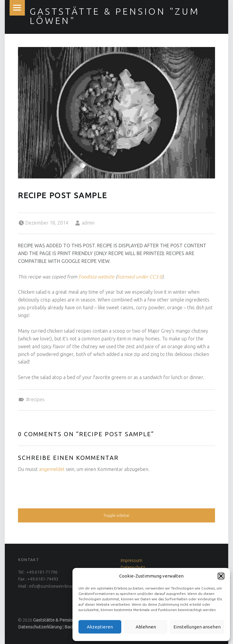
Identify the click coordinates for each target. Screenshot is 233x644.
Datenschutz (133, 567)
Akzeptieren (100, 627)
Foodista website (96, 277)
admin (88, 223)
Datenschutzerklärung (40, 627)
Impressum (131, 560)
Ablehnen (146, 627)
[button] (221, 576)
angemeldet (52, 469)
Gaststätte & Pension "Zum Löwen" (115, 16)
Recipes (37, 399)
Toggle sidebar (116, 515)
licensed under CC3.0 (140, 277)
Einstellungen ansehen (197, 627)
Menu (17, 8)
